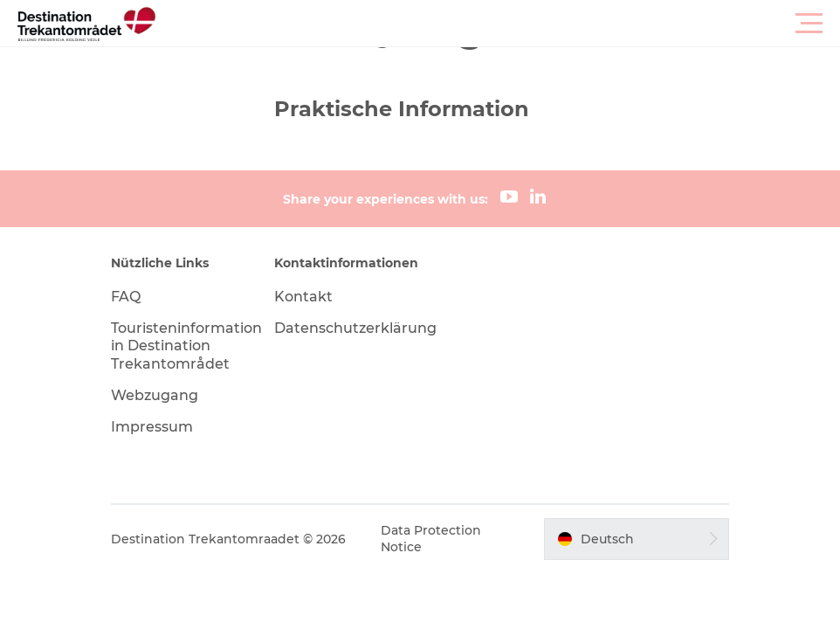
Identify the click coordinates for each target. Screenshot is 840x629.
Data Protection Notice (431, 538)
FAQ (126, 297)
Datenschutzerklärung (355, 328)
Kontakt (303, 297)
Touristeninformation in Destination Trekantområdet (186, 346)
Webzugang (155, 395)
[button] (499, 24)
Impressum (152, 427)
